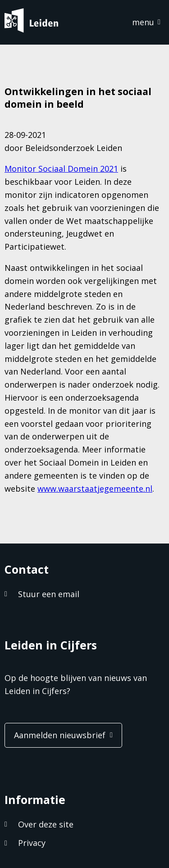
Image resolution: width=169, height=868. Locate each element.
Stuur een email (49, 594)
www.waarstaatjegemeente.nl (95, 489)
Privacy (32, 843)
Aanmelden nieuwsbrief (60, 735)
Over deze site (46, 824)
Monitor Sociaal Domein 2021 (61, 169)
